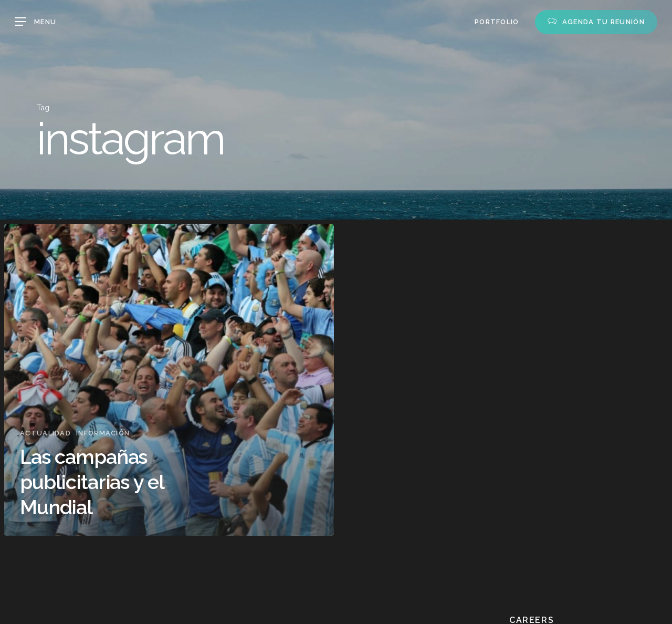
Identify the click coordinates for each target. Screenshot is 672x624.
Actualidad (45, 433)
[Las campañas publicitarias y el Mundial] (169, 380)
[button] (35, 22)
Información (103, 433)
